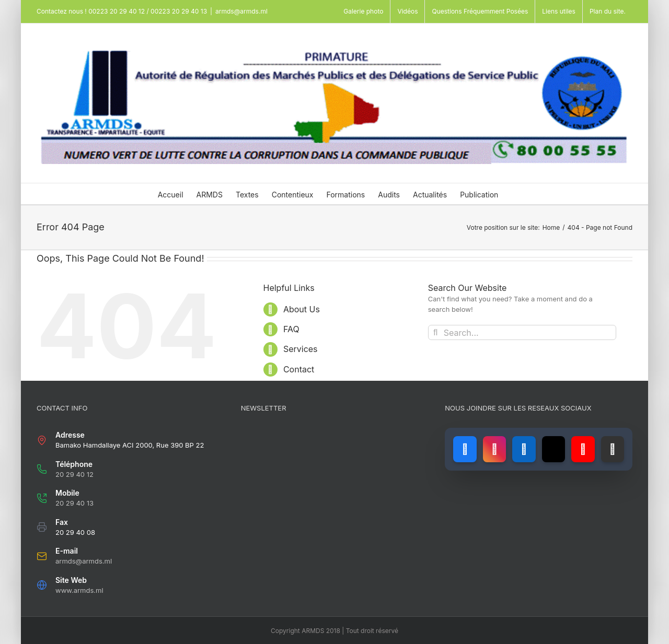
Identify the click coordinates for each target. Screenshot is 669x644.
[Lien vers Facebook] (465, 449)
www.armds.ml (79, 590)
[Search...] (522, 332)
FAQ (291, 329)
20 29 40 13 (74, 503)
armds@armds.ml (241, 11)
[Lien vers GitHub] (613, 449)
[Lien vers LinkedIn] (524, 449)
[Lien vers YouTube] (583, 449)
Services (301, 349)
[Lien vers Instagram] (494, 449)
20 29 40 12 (74, 474)
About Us (302, 309)
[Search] (436, 332)
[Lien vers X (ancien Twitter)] (553, 449)
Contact (299, 369)
